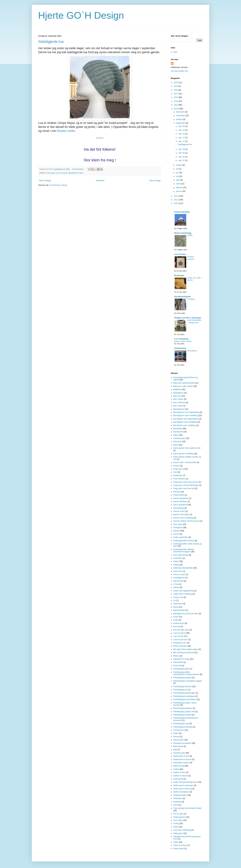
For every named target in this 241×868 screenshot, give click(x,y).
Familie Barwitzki (182, 212)
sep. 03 (182, 157)
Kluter (176, 617)
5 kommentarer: (78, 169)
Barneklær (178, 429)
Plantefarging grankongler (184, 693)
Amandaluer (192, 351)
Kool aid (177, 626)
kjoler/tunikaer (179, 610)
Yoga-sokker (179, 849)
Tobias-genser (179, 817)
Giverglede (178, 528)
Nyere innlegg (45, 181)
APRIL (190, 235)
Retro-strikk (178, 746)
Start (175, 52)
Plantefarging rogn (181, 724)
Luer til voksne (62, 173)
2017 (176, 94)
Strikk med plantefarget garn (185, 782)
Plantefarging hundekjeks (184, 696)
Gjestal (176, 531)
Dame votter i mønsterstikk (185, 462)
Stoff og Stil (178, 779)
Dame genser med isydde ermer (187, 448)
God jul (176, 534)
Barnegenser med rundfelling (186, 415)
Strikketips (178, 798)
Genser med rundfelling (183, 518)
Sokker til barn (179, 772)
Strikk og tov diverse (182, 789)
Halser (176, 561)
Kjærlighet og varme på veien (186, 614)
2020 (176, 83)
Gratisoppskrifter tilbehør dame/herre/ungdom (184, 551)
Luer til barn (178, 636)
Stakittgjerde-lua (51, 42)
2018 (176, 90)
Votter (176, 842)
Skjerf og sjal (179, 766)
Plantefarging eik (180, 690)
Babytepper (178, 393)
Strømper (177, 802)
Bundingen (179, 275)
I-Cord (176, 584)
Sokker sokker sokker (183, 341)
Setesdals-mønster (181, 763)
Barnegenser (179, 409)
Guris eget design (181, 555)
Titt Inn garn (178, 814)
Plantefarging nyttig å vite (184, 712)
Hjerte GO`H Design (81, 15)
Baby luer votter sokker (183, 386)
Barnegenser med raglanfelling (186, 412)
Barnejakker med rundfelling (185, 422)
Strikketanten (180, 348)
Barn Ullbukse (179, 403)
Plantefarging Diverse (182, 687)
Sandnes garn (179, 753)
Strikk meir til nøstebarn (183, 785)
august (179, 165)
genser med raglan (181, 514)
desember (181, 112)
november (181, 116)
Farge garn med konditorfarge (186, 485)
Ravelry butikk (66, 131)
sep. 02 (182, 160)
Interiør (176, 587)
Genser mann (179, 511)
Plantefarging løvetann (183, 708)
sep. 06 (182, 153)
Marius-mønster (180, 646)
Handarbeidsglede (183, 297)
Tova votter (178, 820)
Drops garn (51, 173)
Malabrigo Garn (180, 643)
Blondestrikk (178, 432)
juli (178, 169)
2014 (176, 105)
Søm (175, 805)
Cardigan (191, 299)
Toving (176, 823)
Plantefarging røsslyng (183, 727)
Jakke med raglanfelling (183, 591)
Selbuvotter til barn (181, 756)
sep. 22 (182, 134)
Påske (176, 733)
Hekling (176, 565)
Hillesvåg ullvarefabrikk (183, 568)
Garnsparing (179, 508)
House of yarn (179, 574)
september (181, 123)
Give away (178, 524)
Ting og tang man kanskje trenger (187, 808)
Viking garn (178, 833)
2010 (176, 203)
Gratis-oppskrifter (181, 537)
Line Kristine (180, 254)
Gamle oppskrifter (181, 498)
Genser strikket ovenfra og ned (186, 521)
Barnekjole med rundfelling (185, 425)
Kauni (176, 607)
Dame (176, 445)
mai (178, 176)
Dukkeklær (178, 476)
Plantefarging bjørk (181, 669)
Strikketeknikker (180, 795)
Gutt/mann (178, 558)
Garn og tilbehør (180, 505)
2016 (176, 97)
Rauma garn (179, 740)
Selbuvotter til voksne (182, 759)
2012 (176, 196)
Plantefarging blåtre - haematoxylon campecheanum (186, 673)
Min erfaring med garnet (183, 653)
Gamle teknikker (180, 502)
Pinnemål (177, 666)
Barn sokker (178, 399)
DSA (175, 472)
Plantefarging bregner (182, 678)
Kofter (176, 620)
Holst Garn (178, 571)
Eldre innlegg (155, 181)
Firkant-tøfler (179, 495)
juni (178, 173)
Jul (174, 600)
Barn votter (178, 406)
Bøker (176, 435)
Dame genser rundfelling (184, 454)
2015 (176, 101)
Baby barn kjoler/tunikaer (184, 383)
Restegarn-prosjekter (182, 743)
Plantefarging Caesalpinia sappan (188, 681)
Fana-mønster (179, 479)
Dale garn (177, 442)
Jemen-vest (178, 597)
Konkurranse (179, 623)
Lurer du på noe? (181, 640)
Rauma (176, 737)
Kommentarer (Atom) (58, 185)
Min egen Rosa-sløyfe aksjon (186, 649)
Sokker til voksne (181, 776)
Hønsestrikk (178, 581)
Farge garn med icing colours (186, 482)
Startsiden (100, 181)
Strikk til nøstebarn (181, 792)
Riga (175, 750)
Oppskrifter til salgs (76, 173)
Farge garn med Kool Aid (184, 488)
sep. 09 (182, 149)
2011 (176, 200)
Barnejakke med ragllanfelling (186, 419)
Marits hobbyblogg (183, 233)
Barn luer (177, 396)
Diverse (177, 466)
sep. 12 (182, 141)
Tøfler (176, 827)
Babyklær (177, 389)
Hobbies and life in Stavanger (188, 318)
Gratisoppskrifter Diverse (184, 541)
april (178, 180)
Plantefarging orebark (182, 715)
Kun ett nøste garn (181, 630)
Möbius (176, 656)
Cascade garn (179, 438)
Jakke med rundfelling (183, 594)
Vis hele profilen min (179, 71)
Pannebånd (178, 662)
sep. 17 (182, 138)
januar (179, 191)
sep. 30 (182, 126)
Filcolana (177, 492)
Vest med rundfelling (182, 830)
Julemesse (178, 604)
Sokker (176, 769)
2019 (176, 86)
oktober (180, 119)
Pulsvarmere (179, 730)
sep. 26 (182, 130)
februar (179, 188)
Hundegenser (179, 578)
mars (179, 184)
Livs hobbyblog (181, 339)
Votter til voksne (180, 845)
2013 (176, 109)
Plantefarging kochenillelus (185, 699)
